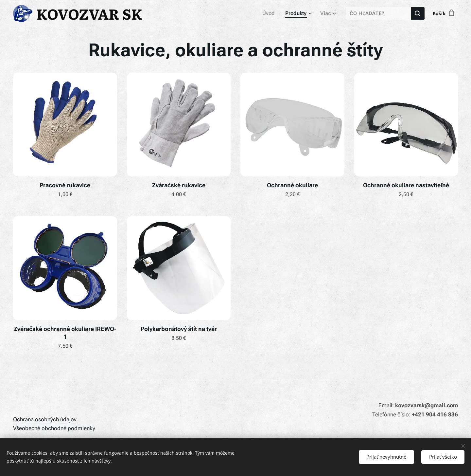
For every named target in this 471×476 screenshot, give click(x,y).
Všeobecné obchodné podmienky (54, 428)
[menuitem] (272, 13)
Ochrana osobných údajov (45, 419)
